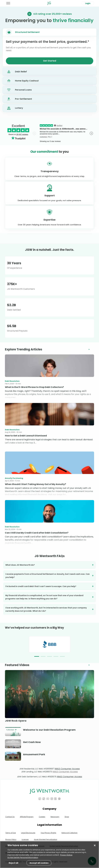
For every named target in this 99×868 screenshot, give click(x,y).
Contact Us (10, 817)
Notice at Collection (70, 833)
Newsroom (55, 817)
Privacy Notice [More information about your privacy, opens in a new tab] (66, 855)
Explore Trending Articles (24, 349)
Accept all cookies (40, 863)
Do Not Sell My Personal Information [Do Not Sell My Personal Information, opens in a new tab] (23, 858)
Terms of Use (11, 833)
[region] (49, 855)
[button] (37, 656)
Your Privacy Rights (48, 833)
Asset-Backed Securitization (46, 839)
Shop (67, 817)
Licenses (25, 839)
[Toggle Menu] (8, 3)
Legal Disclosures (28, 833)
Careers (42, 817)
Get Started (50, 61)
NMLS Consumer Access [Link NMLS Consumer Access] (67, 769)
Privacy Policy (11, 839)
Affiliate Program (27, 817)
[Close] (95, 846)
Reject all (14, 863)
